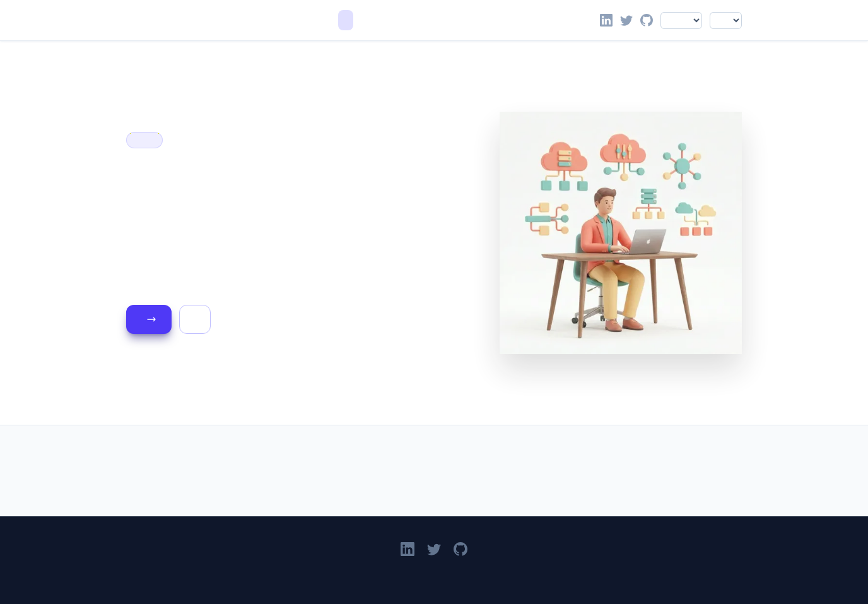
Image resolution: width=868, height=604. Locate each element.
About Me (195, 319)
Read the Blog (151, 319)
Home (346, 20)
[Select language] (681, 21)
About (381, 20)
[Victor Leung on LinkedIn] (606, 20)
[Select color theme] (726, 21)
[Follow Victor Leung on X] (626, 20)
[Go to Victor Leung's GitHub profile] (647, 20)
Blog (363, 20)
